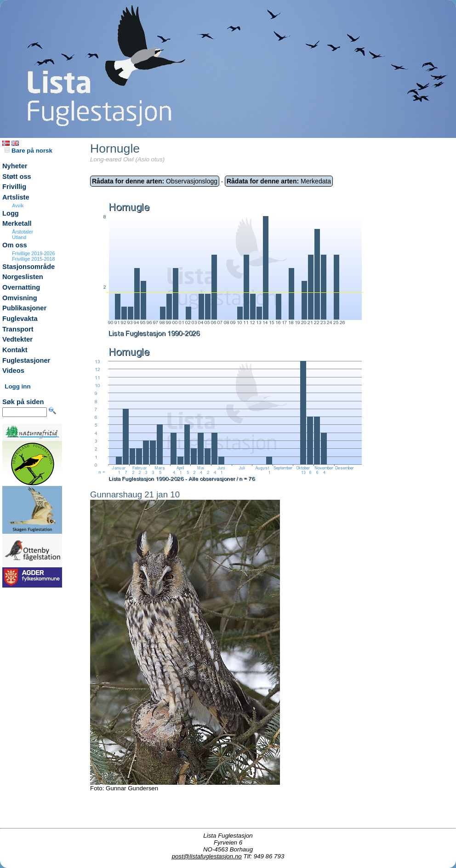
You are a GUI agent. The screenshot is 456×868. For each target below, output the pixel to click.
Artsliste (16, 197)
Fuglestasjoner (26, 360)
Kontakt (15, 350)
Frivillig (14, 187)
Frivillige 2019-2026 (33, 253)
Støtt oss (17, 177)
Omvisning (20, 298)
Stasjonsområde (28, 267)
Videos (13, 371)
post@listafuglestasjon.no (207, 856)
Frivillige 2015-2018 (33, 259)
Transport (18, 329)
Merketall (17, 223)
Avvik (18, 206)
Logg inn (17, 386)
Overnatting (21, 287)
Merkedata (279, 181)
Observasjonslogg (155, 181)
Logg (11, 213)
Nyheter (15, 166)
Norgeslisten (23, 277)
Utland (19, 237)
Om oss (15, 245)
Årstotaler (23, 232)
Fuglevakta (20, 319)
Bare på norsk (28, 151)
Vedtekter (17, 339)
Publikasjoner (24, 308)
